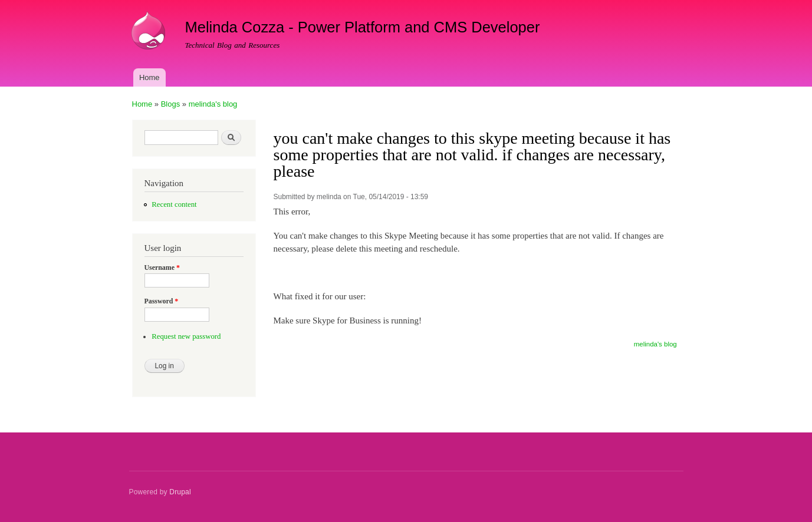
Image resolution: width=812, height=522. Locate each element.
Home (149, 77)
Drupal (180, 492)
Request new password (186, 336)
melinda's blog (213, 104)
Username (162, 267)
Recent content (174, 204)
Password (162, 301)
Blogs (171, 104)
